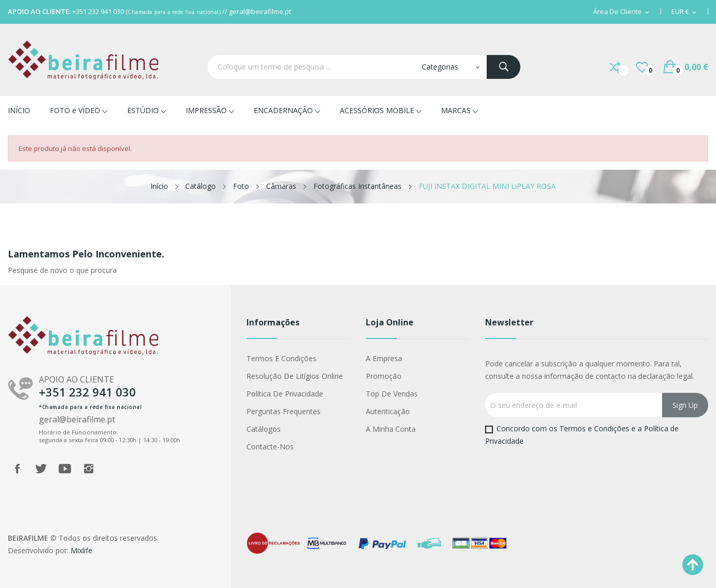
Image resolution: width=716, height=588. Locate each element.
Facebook (17, 469)
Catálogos (264, 429)
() (642, 67)
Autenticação (388, 411)
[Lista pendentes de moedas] (685, 12)
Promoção (384, 376)
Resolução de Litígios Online (295, 376)
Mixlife (81, 550)
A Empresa (384, 358)
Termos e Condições (281, 358)
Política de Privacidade (285, 394)
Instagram (89, 469)
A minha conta (391, 429)
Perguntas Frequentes (284, 411)
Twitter (41, 469)
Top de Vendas (392, 394)
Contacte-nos (270, 447)
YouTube (65, 469)
